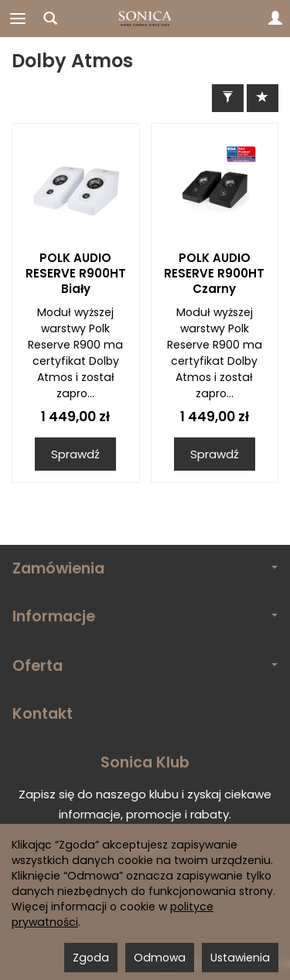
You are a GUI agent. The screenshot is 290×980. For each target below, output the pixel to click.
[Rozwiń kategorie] (18, 19)
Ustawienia (240, 958)
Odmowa (160, 958)
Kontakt (43, 714)
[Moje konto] (275, 19)
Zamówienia (145, 568)
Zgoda (91, 958)
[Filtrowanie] (228, 98)
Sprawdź (75, 454)
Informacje (145, 616)
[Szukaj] (50, 19)
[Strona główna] (145, 19)
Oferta (145, 666)
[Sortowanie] (263, 98)
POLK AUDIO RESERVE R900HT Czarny (214, 274)
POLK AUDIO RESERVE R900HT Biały (76, 274)
